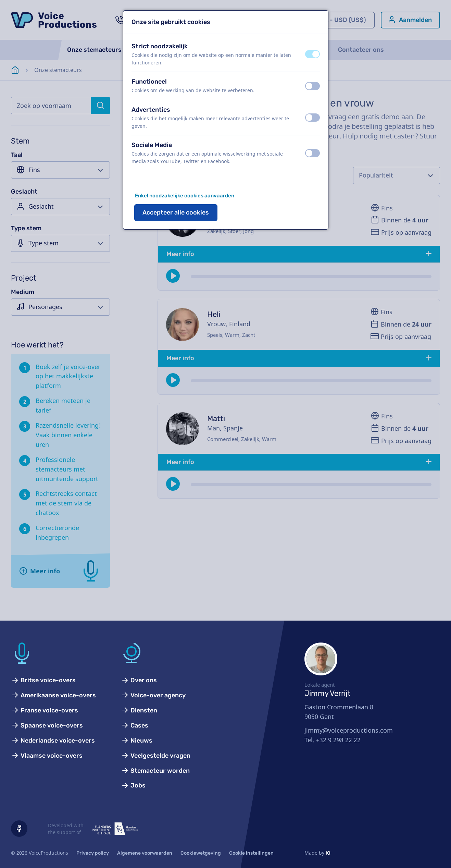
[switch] (312, 54)
